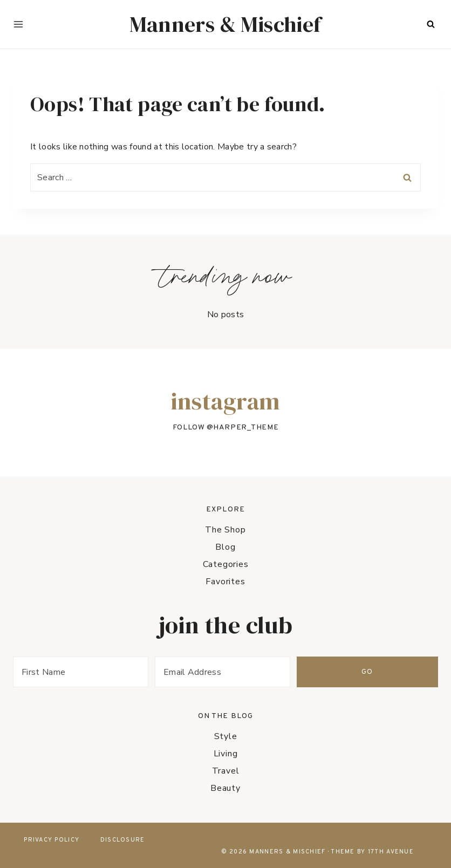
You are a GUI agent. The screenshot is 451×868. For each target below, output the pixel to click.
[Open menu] (18, 24)
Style (226, 736)
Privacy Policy (52, 840)
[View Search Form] (430, 24)
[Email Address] (280, 672)
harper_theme (246, 428)
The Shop (225, 530)
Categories (226, 564)
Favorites (225, 582)
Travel (226, 771)
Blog (225, 547)
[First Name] (100, 672)
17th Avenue (391, 852)
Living (226, 754)
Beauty (225, 788)
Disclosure (123, 840)
